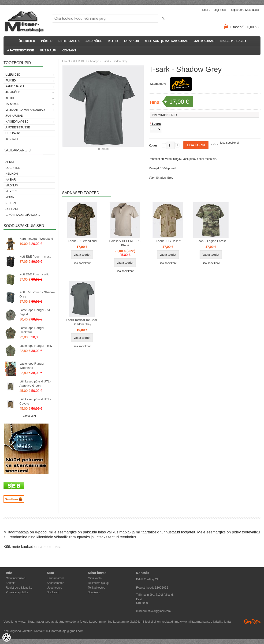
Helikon (12, 174)
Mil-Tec (11, 191)
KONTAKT (69, 50)
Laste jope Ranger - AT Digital (35, 312)
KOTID (113, 41)
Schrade (12, 209)
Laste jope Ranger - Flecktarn (33, 330)
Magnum (12, 185)
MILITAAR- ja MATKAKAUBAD (167, 41)
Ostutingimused (16, 578)
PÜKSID (47, 41)
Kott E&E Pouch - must (35, 256)
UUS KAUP (48, 50)
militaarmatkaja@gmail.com (153, 611)
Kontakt (11, 583)
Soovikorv (94, 592)
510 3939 (142, 603)
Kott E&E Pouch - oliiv (34, 274)
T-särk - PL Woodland (82, 241)
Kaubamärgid (55, 578)
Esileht (66, 61)
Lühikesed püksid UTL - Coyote (35, 401)
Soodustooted (56, 583)
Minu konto (95, 578)
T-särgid (94, 61)
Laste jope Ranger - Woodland (33, 366)
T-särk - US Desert (168, 241)
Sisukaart (53, 592)
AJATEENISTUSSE (20, 50)
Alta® (10, 162)
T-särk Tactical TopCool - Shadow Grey (82, 322)
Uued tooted (54, 588)
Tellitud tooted (97, 588)
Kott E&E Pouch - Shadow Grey (37, 294)
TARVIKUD (131, 41)
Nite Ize (11, 203)
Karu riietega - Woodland (36, 239)
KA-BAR (11, 180)
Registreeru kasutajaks (244, 10)
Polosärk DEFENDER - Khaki (125, 243)
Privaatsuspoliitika (17, 592)
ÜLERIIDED (27, 41)
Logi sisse (220, 10)
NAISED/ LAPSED (233, 41)
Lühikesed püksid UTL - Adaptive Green (35, 384)
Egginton (13, 168)
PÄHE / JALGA (69, 41)
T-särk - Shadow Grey (115, 61)
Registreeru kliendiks (19, 588)
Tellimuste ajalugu (99, 583)
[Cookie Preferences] (7, 637)
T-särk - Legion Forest (211, 241)
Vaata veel (29, 416)
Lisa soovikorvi (229, 143)
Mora (10, 197)
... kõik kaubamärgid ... (23, 215)
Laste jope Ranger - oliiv (36, 346)
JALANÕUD (94, 41)
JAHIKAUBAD (205, 41)
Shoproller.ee (252, 622)
